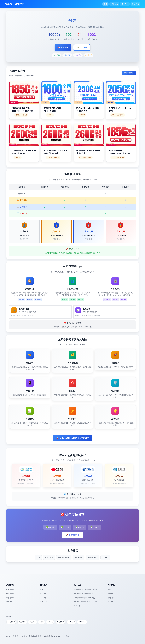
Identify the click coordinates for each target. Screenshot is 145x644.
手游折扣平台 (92, 557)
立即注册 (63, 48)
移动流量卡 (10, 598)
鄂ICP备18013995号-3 (60, 637)
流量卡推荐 (49, 557)
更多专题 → (78, 606)
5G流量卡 (35, 622)
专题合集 (135, 4)
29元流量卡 (65, 622)
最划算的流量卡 (64, 557)
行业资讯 (114, 4)
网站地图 (111, 602)
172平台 (105, 557)
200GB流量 (88, 622)
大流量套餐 (24, 622)
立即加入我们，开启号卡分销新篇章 (72, 438)
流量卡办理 (79, 557)
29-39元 (43, 598)
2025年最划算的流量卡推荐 (84, 594)
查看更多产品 (129, 73)
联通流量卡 (10, 590)
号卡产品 (125, 4)
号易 (38, 557)
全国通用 (54, 622)
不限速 (44, 622)
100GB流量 (77, 622)
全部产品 (10, 602)
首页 (105, 4)
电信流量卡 (10, 594)
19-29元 (43, 594)
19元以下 (43, 590)
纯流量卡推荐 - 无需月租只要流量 (86, 590)
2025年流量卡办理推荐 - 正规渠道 (86, 602)
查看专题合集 (72, 535)
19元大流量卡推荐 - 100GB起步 (85, 598)
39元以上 (43, 602)
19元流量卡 (12, 622)
